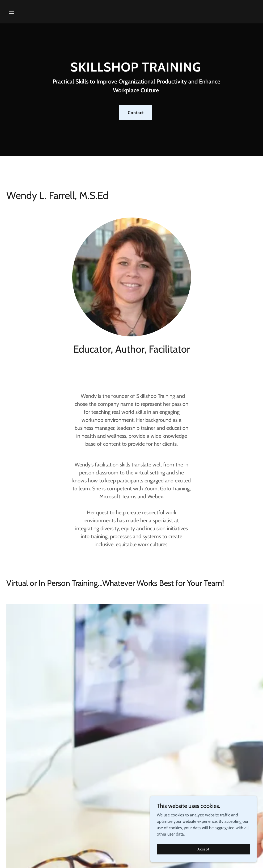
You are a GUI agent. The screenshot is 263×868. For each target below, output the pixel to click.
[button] (25, 12)
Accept (203, 853)
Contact (136, 113)
